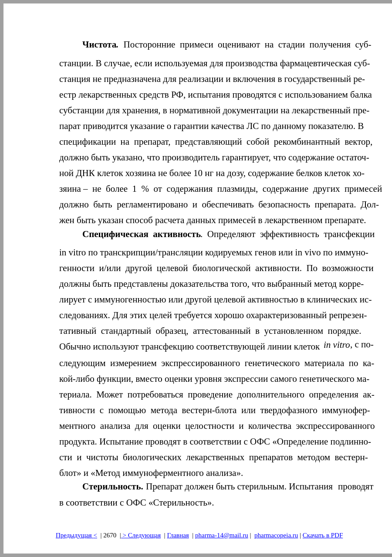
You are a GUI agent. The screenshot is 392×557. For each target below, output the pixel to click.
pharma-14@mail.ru (222, 535)
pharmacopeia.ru (276, 535)
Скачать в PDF (323, 535)
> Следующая (141, 535)
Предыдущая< (76, 535)
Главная (178, 535)
